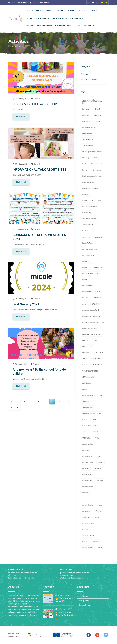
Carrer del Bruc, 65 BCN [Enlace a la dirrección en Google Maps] (40, 3)
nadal (100, 548)
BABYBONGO (87, 383)
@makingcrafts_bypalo (90, 188)
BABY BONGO (97, 304)
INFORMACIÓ (87, 353)
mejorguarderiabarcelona (91, 316)
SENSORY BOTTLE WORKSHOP (35, 104)
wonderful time (88, 200)
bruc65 (98, 109)
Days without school (64, 26)
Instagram (86, 194)
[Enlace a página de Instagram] (97, 3)
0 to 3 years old (87, 164)
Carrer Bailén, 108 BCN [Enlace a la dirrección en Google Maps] (18, 3)
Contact (94, 11)
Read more (21, 117)
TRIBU (84, 359)
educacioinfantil (88, 499)
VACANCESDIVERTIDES (90, 371)
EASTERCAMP (96, 359)
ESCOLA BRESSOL (89, 286)
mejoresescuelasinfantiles (91, 310)
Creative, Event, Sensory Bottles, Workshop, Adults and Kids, (92, 102)
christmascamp (88, 548)
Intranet (71, 11)
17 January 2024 (20, 364)
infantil (100, 462)
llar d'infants (87, 231)
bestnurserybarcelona (90, 328)
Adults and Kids (88, 146)
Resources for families (86, 26)
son (100, 505)
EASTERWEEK (97, 365)
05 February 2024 (20, 229)
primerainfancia (88, 462)
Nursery (85, 170)
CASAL (85, 365)
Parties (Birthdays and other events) (67, 18)
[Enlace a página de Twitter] (93, 3)
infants (85, 542)
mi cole (85, 304)
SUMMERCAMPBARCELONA (92, 414)
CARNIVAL (86, 267)
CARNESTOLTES (88, 261)
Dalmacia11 (86, 109)
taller (99, 200)
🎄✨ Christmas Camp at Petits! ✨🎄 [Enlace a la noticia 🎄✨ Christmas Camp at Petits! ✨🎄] (65, 615)
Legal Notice (83, 596)
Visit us (29, 18)
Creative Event (87, 133)
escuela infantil (88, 225)
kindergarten (97, 170)
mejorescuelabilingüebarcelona (93, 322)
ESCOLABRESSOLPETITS (91, 274)
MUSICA (85, 341)
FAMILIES (97, 298)
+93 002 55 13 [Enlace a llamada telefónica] (15, 575)
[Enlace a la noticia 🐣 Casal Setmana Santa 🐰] (48, 599)
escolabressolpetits (89, 127)
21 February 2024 (20, 99)
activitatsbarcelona (89, 535)
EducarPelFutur (88, 243)
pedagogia (99, 237)
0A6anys (98, 438)
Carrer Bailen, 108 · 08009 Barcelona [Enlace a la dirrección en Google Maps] (23, 573)
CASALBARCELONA (89, 426)
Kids (95, 158)
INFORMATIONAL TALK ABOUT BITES (39, 170)
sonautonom (87, 511)
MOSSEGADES (87, 347)
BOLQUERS (86, 389)
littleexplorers (87, 481)
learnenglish (87, 475)
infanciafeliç (87, 213)
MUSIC (95, 341)
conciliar (85, 529)
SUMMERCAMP (88, 408)
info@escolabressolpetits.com (93, 176)
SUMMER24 (86, 438)
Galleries (61, 11)
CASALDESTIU (97, 420)
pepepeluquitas (88, 444)
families (85, 493)
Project (40, 11)
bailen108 (86, 115)
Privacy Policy (84, 601)
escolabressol (87, 456)
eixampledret (87, 121)
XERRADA (100, 353)
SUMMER (86, 401)
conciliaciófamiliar (88, 523)
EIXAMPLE (86, 298)
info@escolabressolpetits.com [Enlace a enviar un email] (21, 578)
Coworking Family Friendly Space (39, 26)
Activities (83, 11)
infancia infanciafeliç (89, 207)
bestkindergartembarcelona (92, 334)
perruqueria (86, 450)
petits (99, 456)
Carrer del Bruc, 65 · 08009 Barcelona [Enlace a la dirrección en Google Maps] (74, 573)
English (100, 164)
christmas (96, 542)
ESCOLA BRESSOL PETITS (91, 292)
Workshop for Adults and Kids (92, 152)
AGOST (85, 432)
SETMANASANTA (88, 377)
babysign (100, 481)
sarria (98, 121)
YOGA (100, 395)
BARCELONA (99, 267)
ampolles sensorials (89, 219)
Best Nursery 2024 (26, 304)
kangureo (86, 468)
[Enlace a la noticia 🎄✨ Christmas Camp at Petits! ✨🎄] (48, 614)
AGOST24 (96, 432)
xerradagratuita (88, 487)
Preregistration (42, 18)
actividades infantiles (90, 249)
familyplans (86, 517)
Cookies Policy (84, 605)
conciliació (97, 468)
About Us (29, 11)
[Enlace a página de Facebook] (88, 3)
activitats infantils (88, 255)
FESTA (85, 280)
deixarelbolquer (88, 395)
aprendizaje (86, 237)
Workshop (86, 158)
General (36, 99)
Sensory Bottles (88, 140)
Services (50, 11)
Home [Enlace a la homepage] (11, 46)
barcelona (97, 115)
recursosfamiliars (88, 505)
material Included (88, 182)
